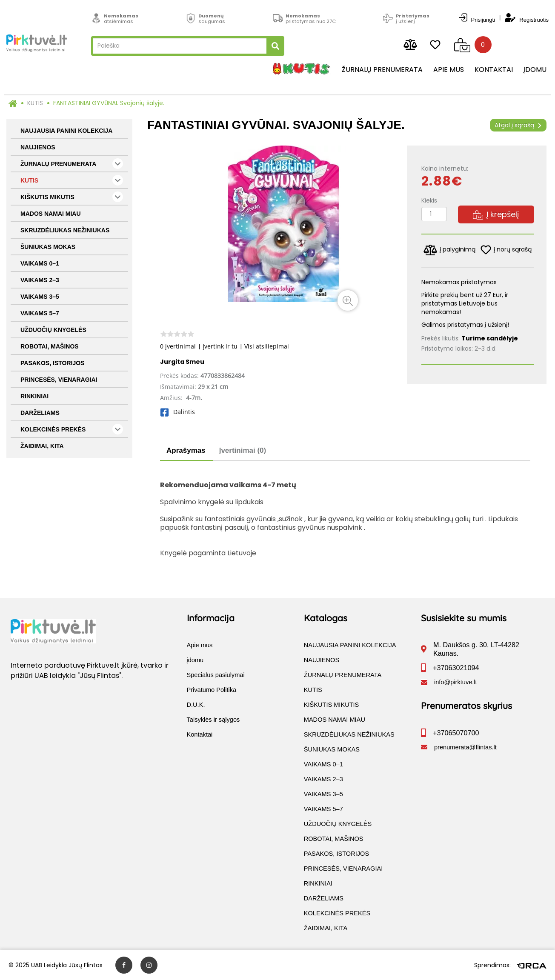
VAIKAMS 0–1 (40, 263)
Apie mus (449, 70)
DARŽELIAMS (40, 413)
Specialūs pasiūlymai (216, 675)
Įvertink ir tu (220, 346)
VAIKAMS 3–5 (40, 297)
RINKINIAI (34, 396)
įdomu (535, 70)
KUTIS (35, 103)
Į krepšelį (496, 214)
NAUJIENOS (38, 147)
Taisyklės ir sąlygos (213, 720)
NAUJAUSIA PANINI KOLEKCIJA (66, 131)
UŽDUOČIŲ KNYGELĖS (53, 330)
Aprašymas (186, 450)
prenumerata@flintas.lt (465, 747)
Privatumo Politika (212, 690)
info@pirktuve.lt (456, 682)
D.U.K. (196, 705)
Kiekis (429, 200)
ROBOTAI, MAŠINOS (50, 346)
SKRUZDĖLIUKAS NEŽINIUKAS (65, 230)
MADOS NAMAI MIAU (51, 214)
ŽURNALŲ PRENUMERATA (72, 164)
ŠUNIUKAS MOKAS (48, 247)
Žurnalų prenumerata (382, 70)
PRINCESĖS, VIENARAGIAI (59, 380)
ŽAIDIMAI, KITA (42, 446)
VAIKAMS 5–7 (40, 313)
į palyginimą (449, 250)
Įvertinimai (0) (243, 450)
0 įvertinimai (178, 346)
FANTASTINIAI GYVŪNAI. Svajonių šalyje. (109, 103)
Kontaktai (494, 70)
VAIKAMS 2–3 (40, 280)
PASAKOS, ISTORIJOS (52, 363)
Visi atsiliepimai (267, 346)
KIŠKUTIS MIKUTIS (72, 197)
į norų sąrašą (506, 250)
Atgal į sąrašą (518, 125)
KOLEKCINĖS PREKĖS (72, 429)
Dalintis (177, 412)
